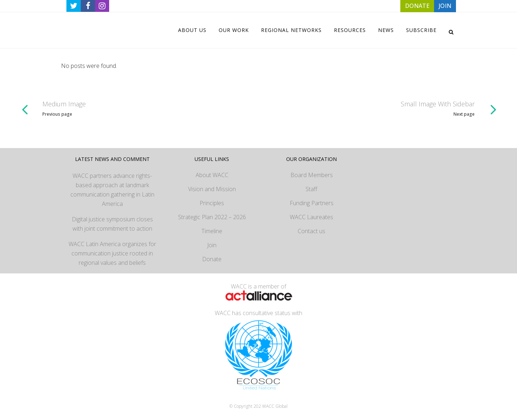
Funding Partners (312, 203)
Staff (311, 189)
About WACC (212, 175)
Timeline (212, 231)
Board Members (312, 175)
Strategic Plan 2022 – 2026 (212, 217)
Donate (212, 259)
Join (212, 245)
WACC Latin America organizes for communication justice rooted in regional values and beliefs (112, 253)
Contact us (311, 231)
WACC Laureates (311, 217)
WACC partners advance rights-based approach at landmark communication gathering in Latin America (112, 190)
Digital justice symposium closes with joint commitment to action (112, 224)
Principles (212, 203)
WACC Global (275, 406)
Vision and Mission (212, 189)
